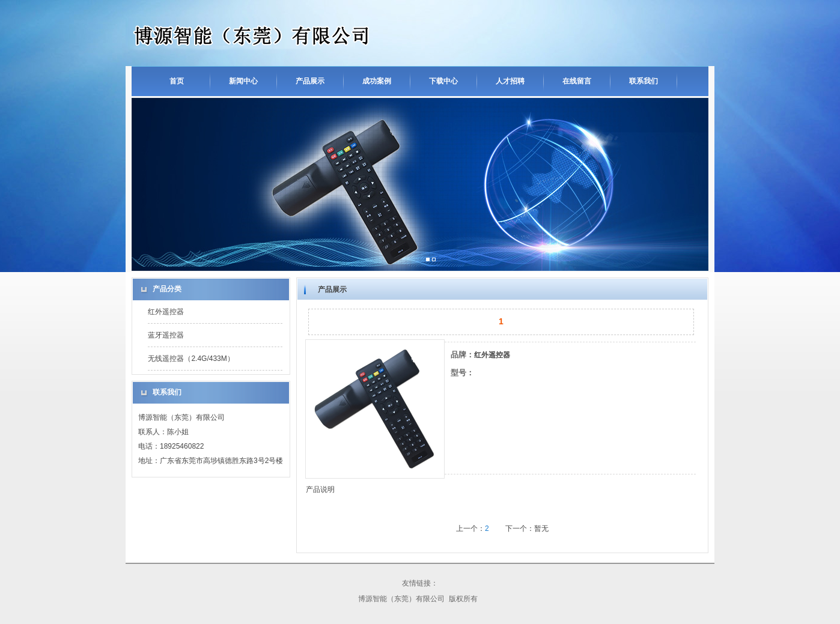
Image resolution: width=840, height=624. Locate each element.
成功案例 (377, 81)
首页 (177, 81)
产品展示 (310, 81)
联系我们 (644, 81)
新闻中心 (243, 81)
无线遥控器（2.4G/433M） (191, 359)
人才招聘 (510, 81)
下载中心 (443, 81)
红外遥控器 (166, 312)
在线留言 (577, 81)
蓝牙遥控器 (166, 335)
